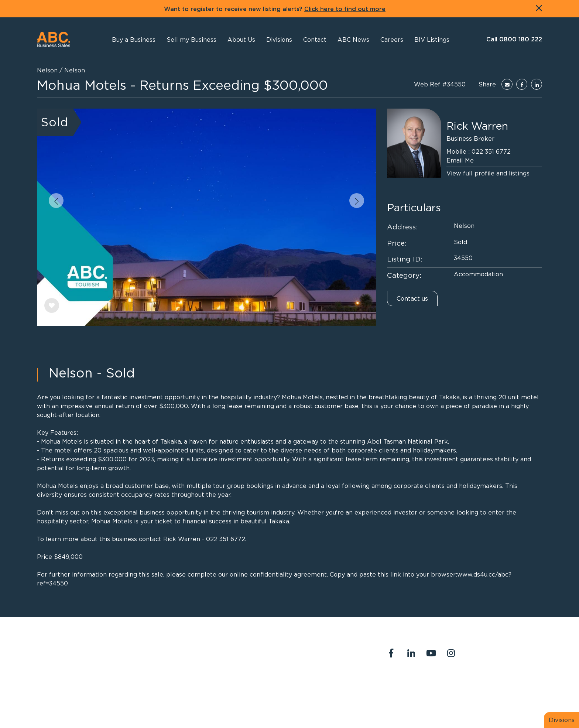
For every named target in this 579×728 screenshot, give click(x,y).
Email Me (460, 160)
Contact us (412, 298)
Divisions (562, 720)
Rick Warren (477, 126)
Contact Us (432, 684)
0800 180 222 (257, 649)
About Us (395, 684)
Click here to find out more (345, 9)
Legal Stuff (398, 693)
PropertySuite (273, 705)
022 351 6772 (491, 151)
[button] (241, 40)
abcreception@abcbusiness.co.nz (283, 658)
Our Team (470, 684)
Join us (502, 684)
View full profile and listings (488, 173)
